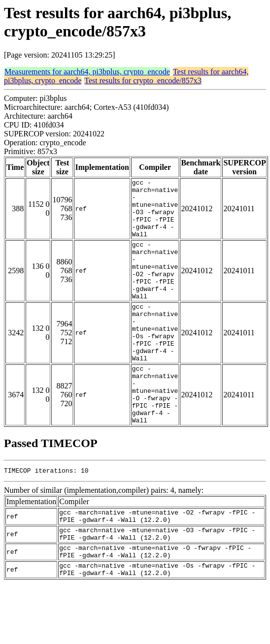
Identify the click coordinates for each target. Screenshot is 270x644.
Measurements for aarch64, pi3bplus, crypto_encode (87, 72)
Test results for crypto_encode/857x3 (143, 80)
